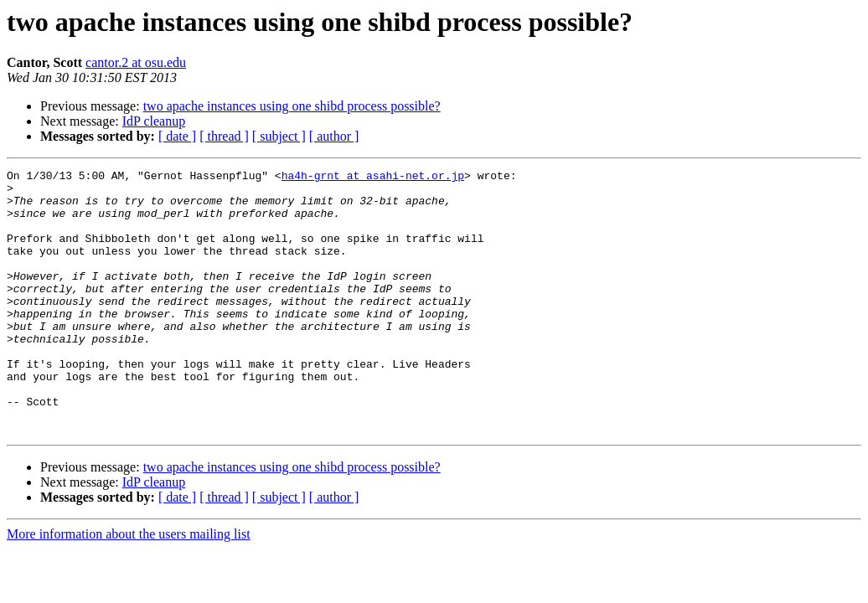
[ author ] (334, 136)
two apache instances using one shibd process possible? (292, 106)
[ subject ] (279, 136)
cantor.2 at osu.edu (136, 62)
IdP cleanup (154, 121)
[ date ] (177, 136)
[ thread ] (224, 136)
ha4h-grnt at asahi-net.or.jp (373, 178)
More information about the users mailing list (129, 587)
